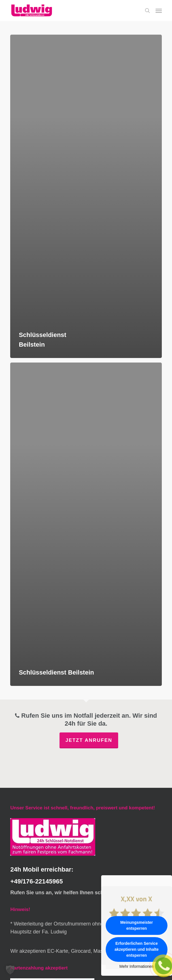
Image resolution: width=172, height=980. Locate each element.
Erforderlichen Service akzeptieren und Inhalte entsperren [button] (137, 949)
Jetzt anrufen (89, 740)
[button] (159, 11)
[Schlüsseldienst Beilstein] (86, 196)
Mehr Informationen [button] (136, 966)
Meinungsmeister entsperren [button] (136, 925)
